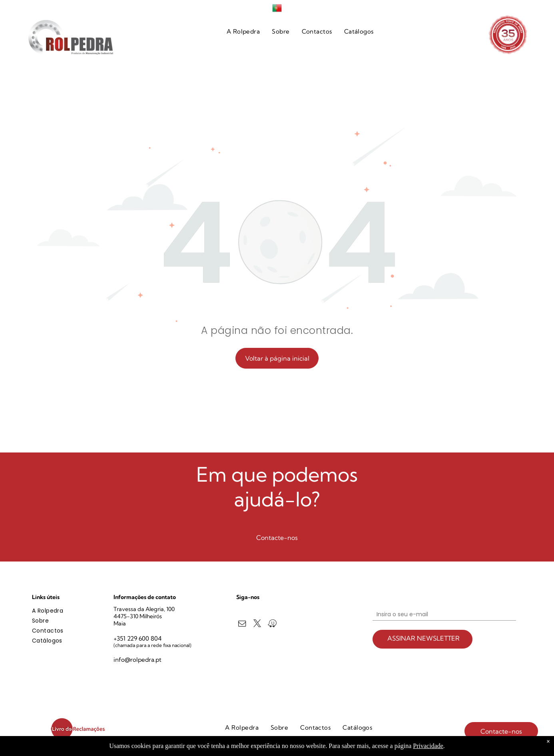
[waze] (272, 625)
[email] (242, 625)
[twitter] (257, 625)
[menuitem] (243, 32)
